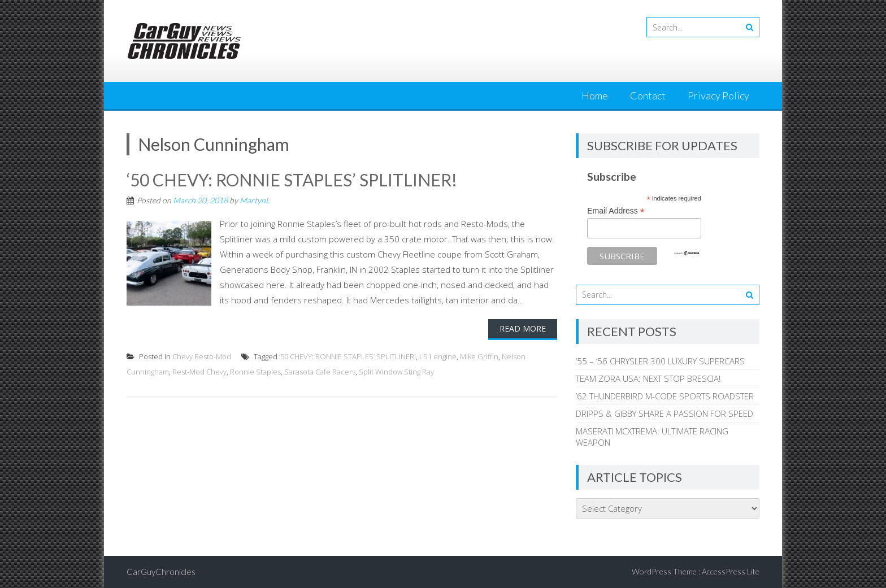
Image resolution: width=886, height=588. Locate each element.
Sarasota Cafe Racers (320, 372)
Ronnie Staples (255, 372)
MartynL (255, 200)
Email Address (616, 211)
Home (595, 95)
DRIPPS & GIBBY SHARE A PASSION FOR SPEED (664, 413)
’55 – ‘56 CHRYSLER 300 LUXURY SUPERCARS (660, 361)
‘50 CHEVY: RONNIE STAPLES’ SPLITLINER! (292, 180)
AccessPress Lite (731, 571)
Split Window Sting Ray (396, 372)
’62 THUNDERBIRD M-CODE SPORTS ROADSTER (665, 396)
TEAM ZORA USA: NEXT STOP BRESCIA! (648, 378)
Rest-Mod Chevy (199, 372)
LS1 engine (438, 356)
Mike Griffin (479, 356)
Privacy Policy (718, 95)
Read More (523, 328)
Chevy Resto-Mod (202, 356)
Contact (648, 95)
